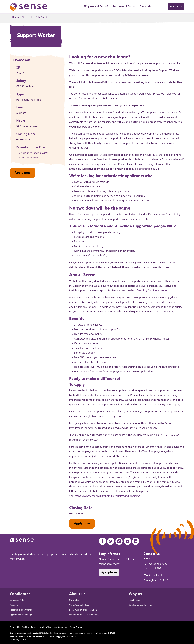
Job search (176, 7)
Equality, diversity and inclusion (83, 610)
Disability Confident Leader (152, 291)
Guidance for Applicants (35, 153)
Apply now (23, 173)
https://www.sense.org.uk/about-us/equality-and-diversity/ (108, 496)
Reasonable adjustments (21, 610)
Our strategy (75, 600)
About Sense (134, 600)
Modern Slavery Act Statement (53, 627)
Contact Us (15, 627)
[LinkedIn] (136, 541)
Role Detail (41, 18)
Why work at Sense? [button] (96, 6)
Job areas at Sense (124, 6)
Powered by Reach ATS (19, 640)
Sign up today (109, 572)
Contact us (152, 554)
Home (15, 18)
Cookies (25, 627)
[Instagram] (119, 541)
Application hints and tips (21, 615)
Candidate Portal (17, 600)
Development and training (140, 605)
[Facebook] (102, 541)
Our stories (146, 6)
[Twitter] (111, 541)
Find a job (27, 18)
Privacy (34, 627)
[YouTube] (127, 541)
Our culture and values (79, 605)
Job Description (30, 158)
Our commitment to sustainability (84, 615)
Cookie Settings (76, 627)
